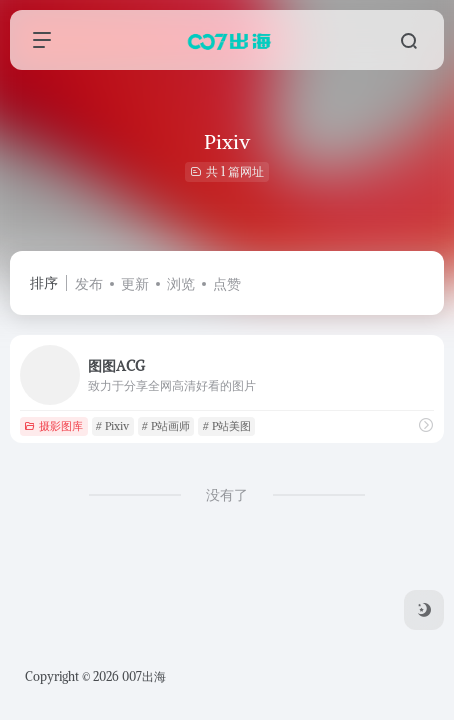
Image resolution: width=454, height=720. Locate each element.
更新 (135, 284)
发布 (89, 284)
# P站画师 (166, 426)
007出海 (144, 676)
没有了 (227, 495)
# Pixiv (112, 426)
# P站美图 (227, 426)
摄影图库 (53, 426)
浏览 (181, 284)
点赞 (227, 284)
